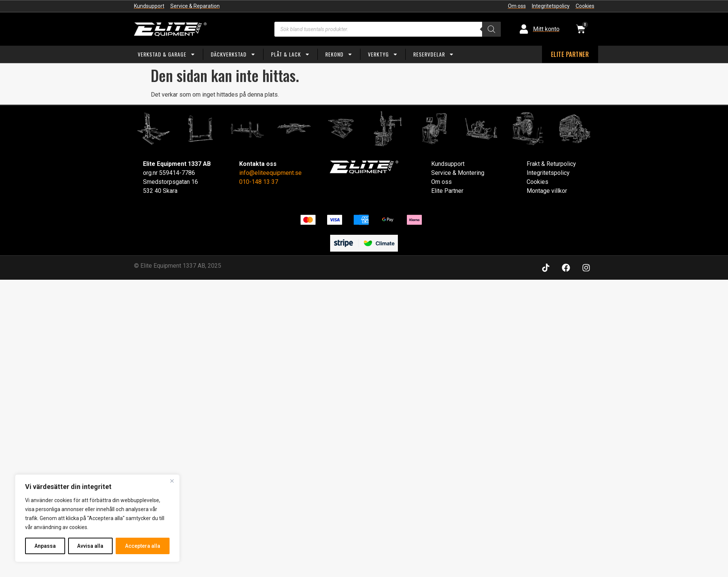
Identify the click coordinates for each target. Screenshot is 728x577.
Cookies (537, 182)
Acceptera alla (143, 546)
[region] (97, 518)
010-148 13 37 (259, 182)
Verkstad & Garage (167, 54)
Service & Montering (458, 173)
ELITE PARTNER (570, 54)
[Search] (491, 29)
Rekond (339, 54)
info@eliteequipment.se (270, 173)
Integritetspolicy (548, 173)
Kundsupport (448, 164)
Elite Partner (447, 191)
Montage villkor (547, 191)
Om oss (441, 182)
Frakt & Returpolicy (551, 164)
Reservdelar (434, 54)
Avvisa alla (91, 546)
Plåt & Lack (290, 54)
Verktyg (383, 54)
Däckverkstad (233, 54)
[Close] (172, 481)
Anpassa (45, 546)
